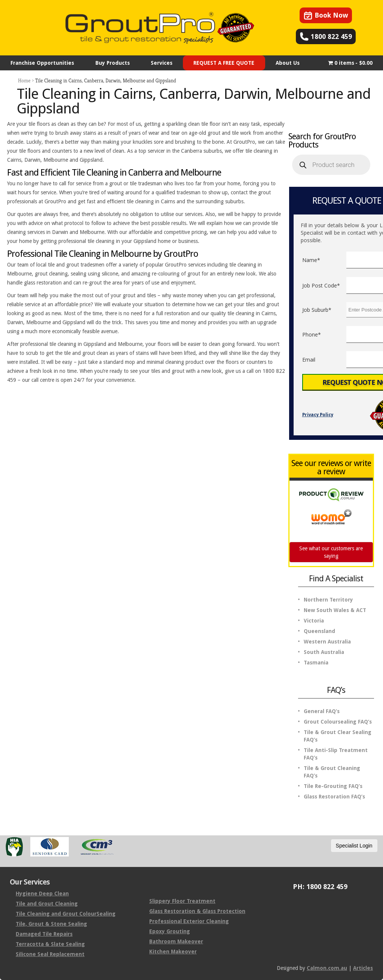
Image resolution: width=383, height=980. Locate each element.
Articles (363, 968)
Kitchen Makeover (173, 952)
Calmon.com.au (327, 968)
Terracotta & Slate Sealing (50, 944)
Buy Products (113, 63)
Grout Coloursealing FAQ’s (338, 722)
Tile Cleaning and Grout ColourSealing (66, 914)
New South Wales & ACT (335, 610)
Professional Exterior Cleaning (189, 921)
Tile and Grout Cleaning (47, 904)
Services (162, 63)
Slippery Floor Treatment (182, 901)
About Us (288, 63)
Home (24, 80)
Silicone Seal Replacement (50, 954)
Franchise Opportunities (42, 63)
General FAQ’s (322, 711)
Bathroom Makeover (176, 941)
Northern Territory (328, 600)
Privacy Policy (318, 415)
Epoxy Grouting (170, 931)
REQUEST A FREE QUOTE (224, 63)
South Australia (324, 652)
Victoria (314, 621)
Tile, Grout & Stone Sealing (51, 924)
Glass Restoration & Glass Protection (197, 911)
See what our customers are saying (331, 552)
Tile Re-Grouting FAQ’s (333, 786)
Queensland (319, 631)
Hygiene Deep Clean (42, 894)
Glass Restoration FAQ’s (334, 797)
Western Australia (327, 642)
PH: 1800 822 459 (320, 887)
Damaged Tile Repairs (44, 934)
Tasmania (316, 663)
